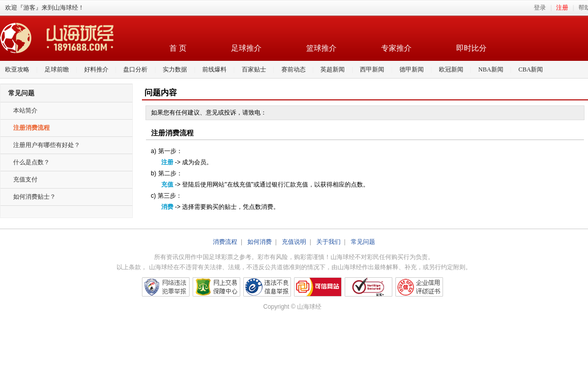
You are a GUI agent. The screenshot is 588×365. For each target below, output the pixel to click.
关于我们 (328, 242)
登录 (540, 8)
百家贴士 (254, 69)
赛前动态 (293, 69)
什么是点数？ (31, 162)
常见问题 (363, 242)
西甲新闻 (372, 69)
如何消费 (260, 242)
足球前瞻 (57, 69)
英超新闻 (333, 69)
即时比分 (471, 48)
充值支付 (25, 179)
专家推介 (396, 48)
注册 (562, 8)
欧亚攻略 (17, 69)
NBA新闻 (491, 69)
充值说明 (294, 242)
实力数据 (175, 69)
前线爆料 (214, 69)
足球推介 (246, 48)
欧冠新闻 (451, 69)
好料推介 (96, 69)
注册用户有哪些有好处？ (47, 145)
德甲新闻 (412, 69)
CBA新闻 (531, 69)
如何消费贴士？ (34, 197)
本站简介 (25, 111)
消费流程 (225, 242)
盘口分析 (135, 69)
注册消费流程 (31, 128)
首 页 (178, 48)
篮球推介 (321, 48)
